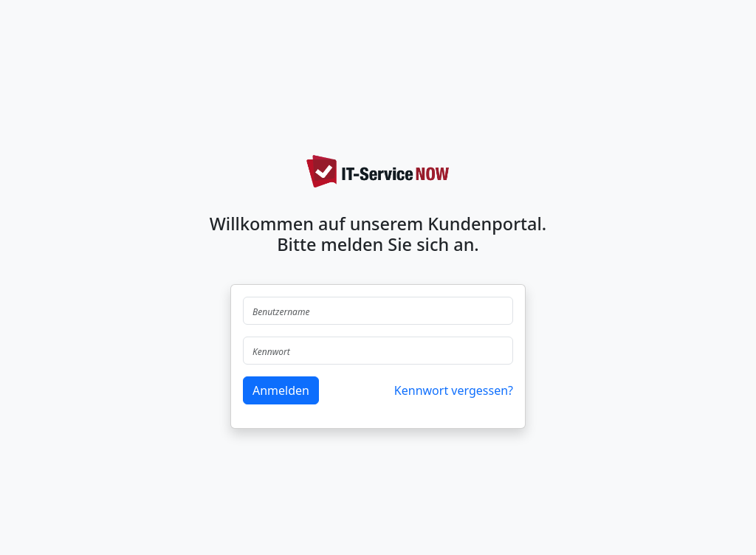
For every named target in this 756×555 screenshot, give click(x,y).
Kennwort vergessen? (454, 390)
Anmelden (281, 390)
